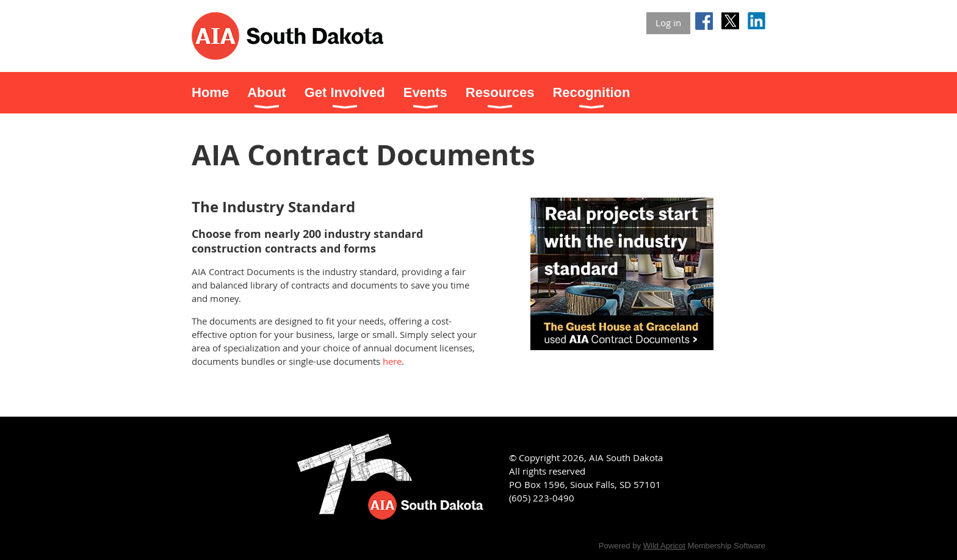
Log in (668, 23)
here (392, 361)
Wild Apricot (664, 546)
